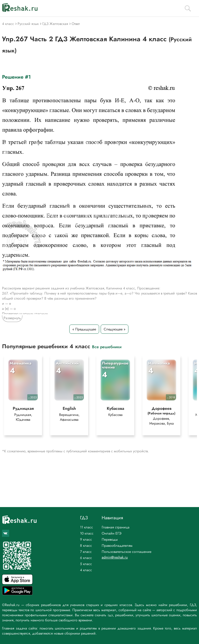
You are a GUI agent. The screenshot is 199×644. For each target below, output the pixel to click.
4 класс (86, 570)
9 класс (86, 539)
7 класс (86, 552)
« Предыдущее (84, 329)
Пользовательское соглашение (127, 552)
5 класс (86, 564)
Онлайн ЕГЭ (112, 533)
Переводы (110, 539)
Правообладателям (117, 545)
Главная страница (116, 527)
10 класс (87, 533)
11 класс (87, 527)
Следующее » (115, 329)
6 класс (86, 558)
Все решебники (107, 347)
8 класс (86, 545)
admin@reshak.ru (115, 557)
